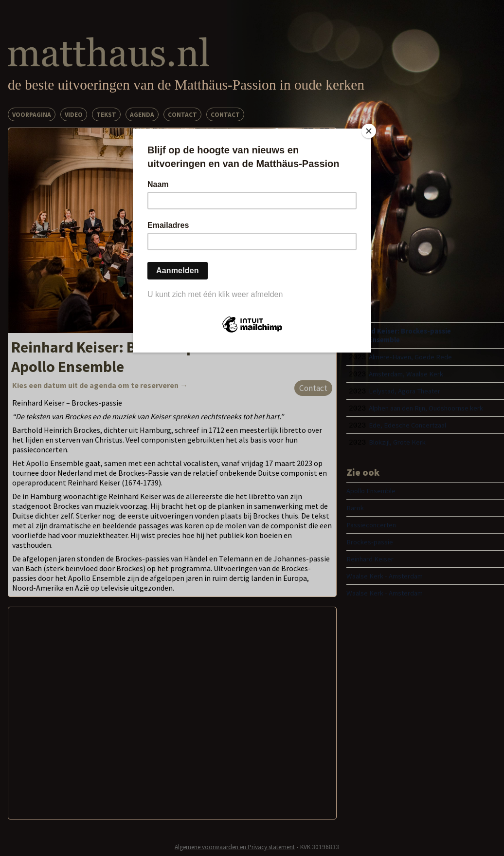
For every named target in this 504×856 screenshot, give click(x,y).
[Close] (369, 131)
